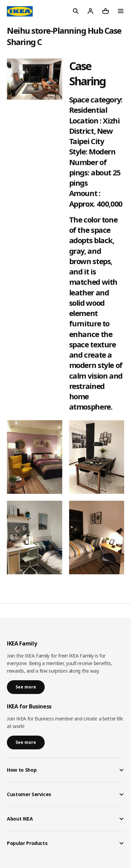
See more (26, 687)
